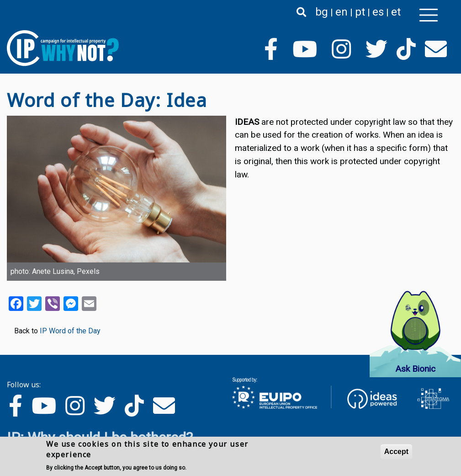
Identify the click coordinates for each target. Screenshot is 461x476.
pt (360, 12)
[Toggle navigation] (429, 15)
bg (322, 12)
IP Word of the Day (70, 331)
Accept (396, 452)
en (342, 12)
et (396, 12)
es (378, 12)
